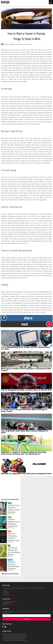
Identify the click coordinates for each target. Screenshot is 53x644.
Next (37, 324)
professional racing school (40, 223)
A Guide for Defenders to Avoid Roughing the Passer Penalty (14, 523)
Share (17, 318)
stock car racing (24, 294)
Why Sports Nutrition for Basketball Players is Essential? (14, 565)
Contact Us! (11, 595)
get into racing (37, 97)
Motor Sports (27, 8)
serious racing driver (14, 177)
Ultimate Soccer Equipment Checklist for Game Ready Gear (14, 636)
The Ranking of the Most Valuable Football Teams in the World (14, 634)
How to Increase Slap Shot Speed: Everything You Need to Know (15, 637)
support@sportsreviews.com (12, 605)
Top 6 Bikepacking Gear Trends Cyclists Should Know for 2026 (14, 640)
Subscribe (26, 619)
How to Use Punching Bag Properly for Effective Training (13, 537)
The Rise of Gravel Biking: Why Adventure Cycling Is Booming (14, 509)
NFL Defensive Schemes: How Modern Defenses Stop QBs (14, 639)
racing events (29, 138)
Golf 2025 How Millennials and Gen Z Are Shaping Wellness (14, 551)
